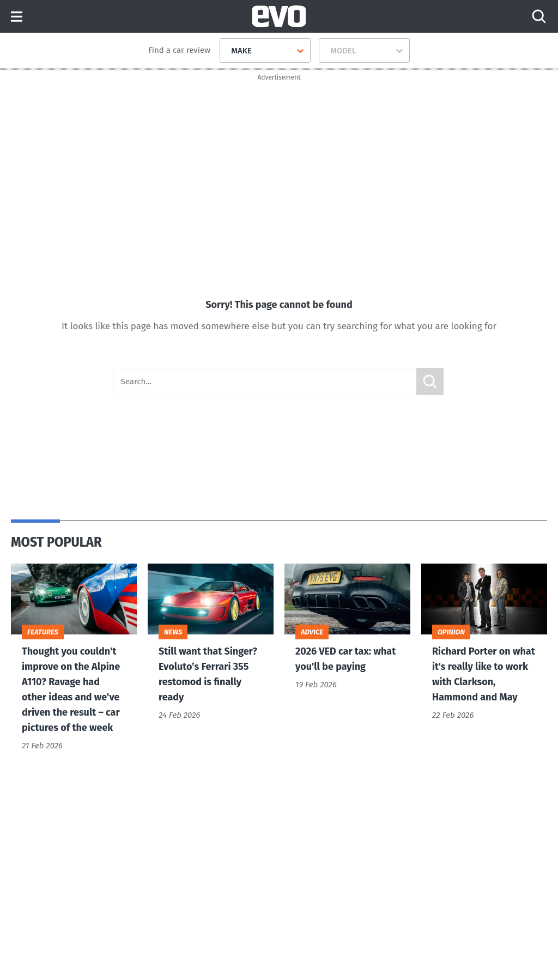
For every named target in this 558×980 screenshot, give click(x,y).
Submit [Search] (430, 382)
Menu (17, 17)
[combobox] (227, 51)
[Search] (539, 16)
